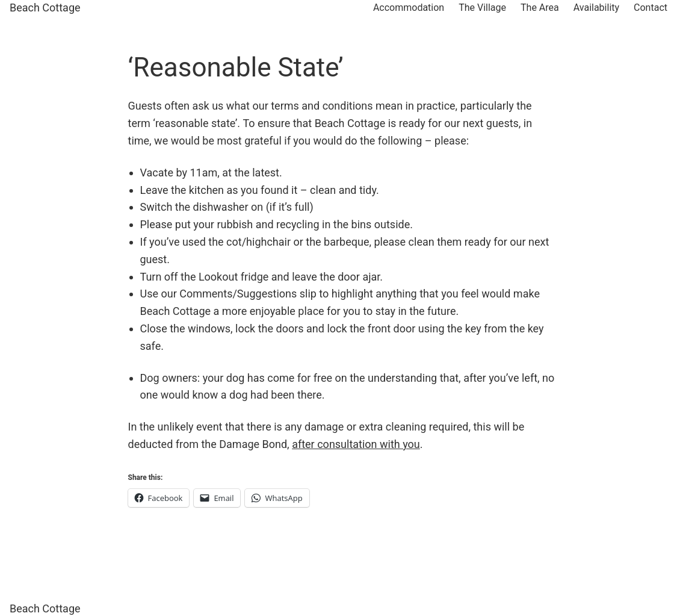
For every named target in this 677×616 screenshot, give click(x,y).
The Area (540, 8)
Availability (596, 8)
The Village (482, 8)
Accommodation (409, 8)
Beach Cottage (45, 8)
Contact (651, 8)
